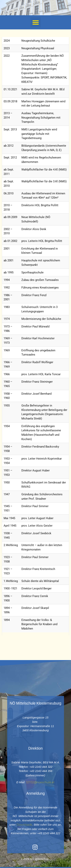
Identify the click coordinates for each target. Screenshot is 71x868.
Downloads (24, 825)
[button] (36, 22)
